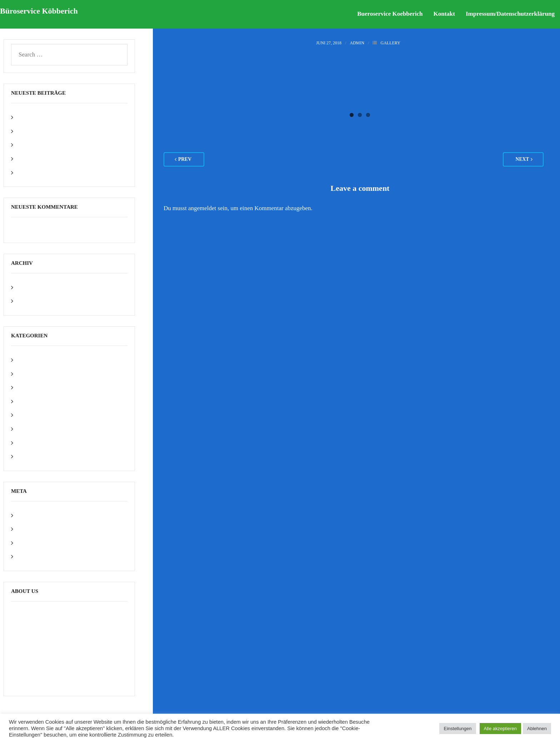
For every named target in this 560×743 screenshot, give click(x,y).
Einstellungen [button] (457, 729)
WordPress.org (35, 556)
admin (357, 43)
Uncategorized (34, 429)
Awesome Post (35, 360)
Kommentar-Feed (38, 543)
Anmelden (29, 515)
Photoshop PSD (36, 415)
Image (24, 401)
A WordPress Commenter (42, 230)
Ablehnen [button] (537, 729)
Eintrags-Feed (34, 529)
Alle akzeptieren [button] (501, 729)
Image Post (30, 131)
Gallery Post (32, 145)
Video (24, 443)
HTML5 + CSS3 (37, 387)
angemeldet (202, 208)
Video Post (30, 158)
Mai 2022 (29, 287)
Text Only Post (35, 172)
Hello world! (32, 117)
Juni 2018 (29, 301)
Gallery (390, 43)
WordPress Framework (45, 456)
